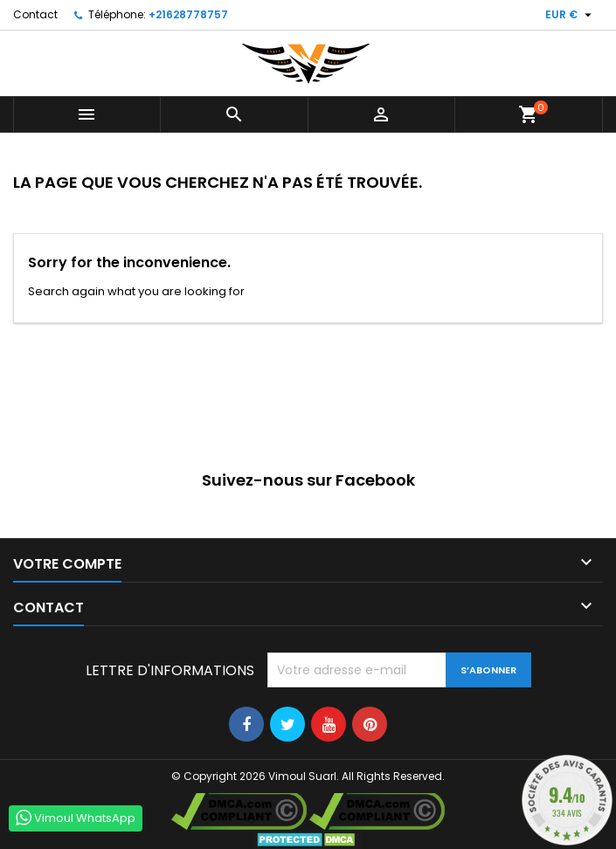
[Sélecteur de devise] (571, 15)
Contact (35, 14)
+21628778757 (188, 14)
